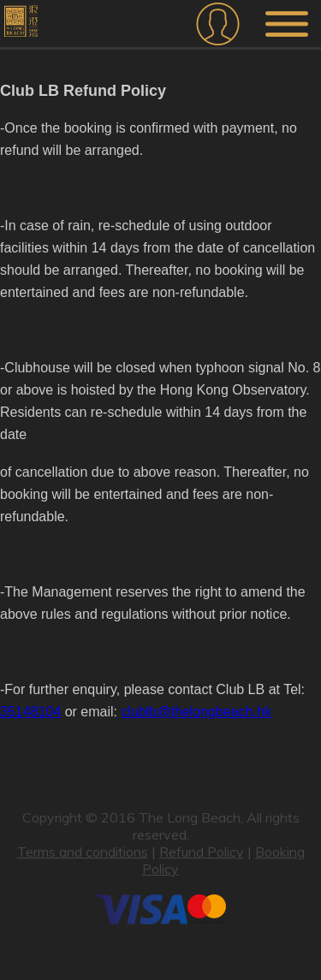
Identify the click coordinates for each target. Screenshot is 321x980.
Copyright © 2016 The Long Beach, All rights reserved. (161, 826)
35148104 (30, 712)
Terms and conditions (83, 852)
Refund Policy (202, 852)
